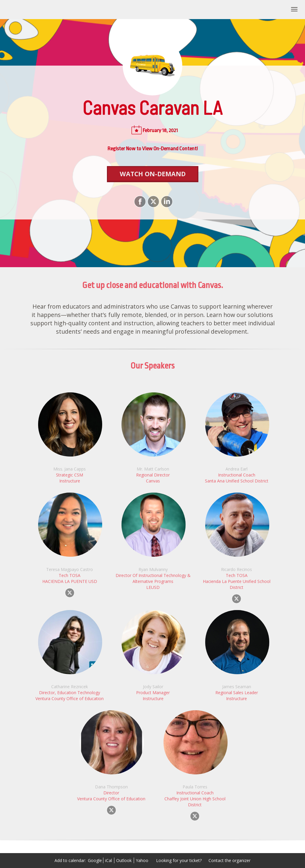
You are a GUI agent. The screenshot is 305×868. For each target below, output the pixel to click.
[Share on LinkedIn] (166, 202)
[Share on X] (153, 202)
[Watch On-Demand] (153, 174)
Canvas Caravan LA (33, 10)
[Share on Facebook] (139, 202)
